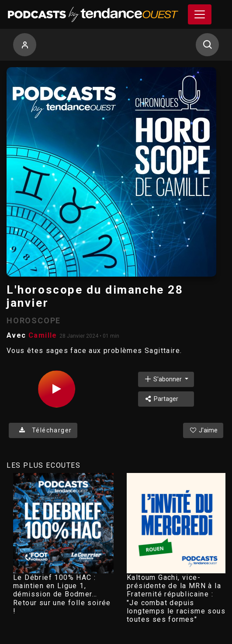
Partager (161, 399)
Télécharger (43, 430)
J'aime (203, 430)
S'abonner (163, 379)
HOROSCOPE (34, 320)
